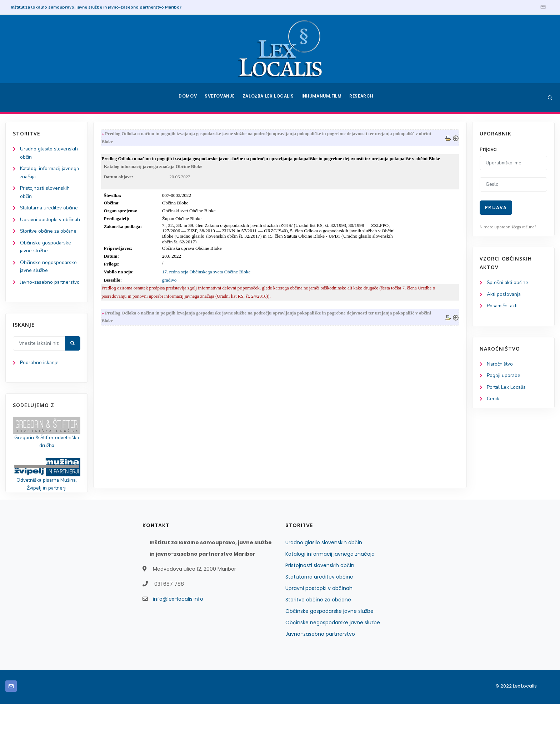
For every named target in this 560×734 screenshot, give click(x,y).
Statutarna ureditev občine (319, 607)
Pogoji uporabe (504, 377)
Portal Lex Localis (507, 389)
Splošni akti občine (508, 283)
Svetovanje (221, 98)
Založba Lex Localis (269, 98)
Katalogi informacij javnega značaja (330, 584)
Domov (187, 98)
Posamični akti (503, 306)
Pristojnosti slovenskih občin (320, 595)
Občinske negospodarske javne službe (333, 653)
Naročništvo (500, 365)
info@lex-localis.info (178, 629)
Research (363, 98)
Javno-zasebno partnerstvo (320, 664)
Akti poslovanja (504, 295)
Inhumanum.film (322, 98)
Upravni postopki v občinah (319, 618)
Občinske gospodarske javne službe (329, 641)
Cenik (493, 400)
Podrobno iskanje (39, 391)
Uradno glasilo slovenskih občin (324, 572)
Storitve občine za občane (49, 250)
